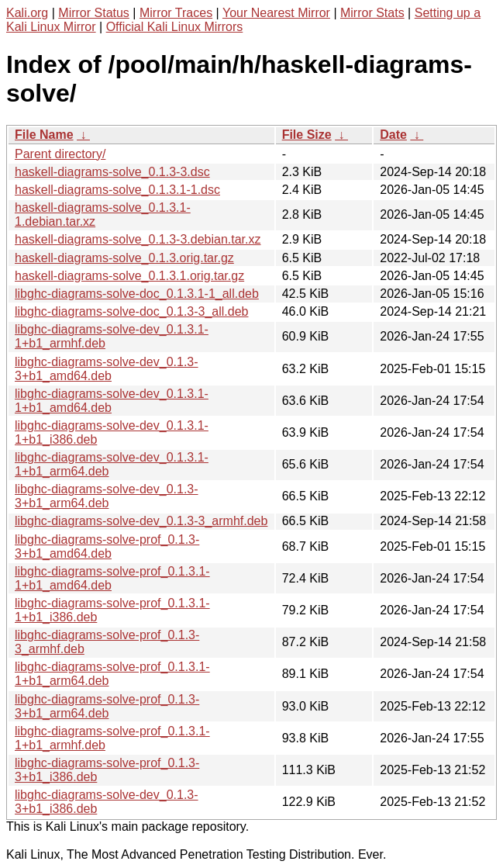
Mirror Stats (372, 13)
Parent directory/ (60, 154)
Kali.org (27, 13)
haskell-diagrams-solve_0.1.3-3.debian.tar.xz (138, 239)
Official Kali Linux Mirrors (175, 27)
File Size (307, 135)
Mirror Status (94, 13)
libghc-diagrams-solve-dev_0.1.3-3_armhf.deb (141, 521)
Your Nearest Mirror (276, 13)
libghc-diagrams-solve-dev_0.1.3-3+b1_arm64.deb (107, 496)
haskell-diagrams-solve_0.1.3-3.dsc (112, 172)
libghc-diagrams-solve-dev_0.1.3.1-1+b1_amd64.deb (112, 401)
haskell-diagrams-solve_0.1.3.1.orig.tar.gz (129, 276)
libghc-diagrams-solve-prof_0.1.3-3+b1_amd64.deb (107, 546)
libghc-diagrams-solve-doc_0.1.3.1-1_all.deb (137, 294)
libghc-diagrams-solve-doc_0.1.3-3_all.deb (132, 311)
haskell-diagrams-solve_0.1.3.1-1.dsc (117, 190)
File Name (44, 135)
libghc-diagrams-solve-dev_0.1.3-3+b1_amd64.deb (107, 369)
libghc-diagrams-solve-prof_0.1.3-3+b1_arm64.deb (107, 706)
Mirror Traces (176, 13)
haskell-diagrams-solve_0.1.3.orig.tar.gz (124, 258)
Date (393, 135)
